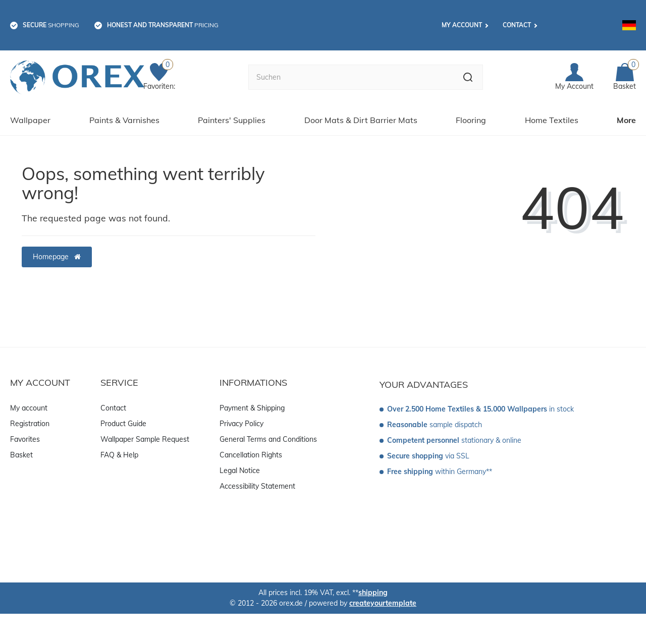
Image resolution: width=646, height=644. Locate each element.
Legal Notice (240, 471)
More (626, 120)
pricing (163, 25)
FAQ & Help (119, 455)
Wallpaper (30, 120)
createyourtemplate (383, 603)
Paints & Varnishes (124, 120)
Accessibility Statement (257, 486)
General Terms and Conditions (268, 439)
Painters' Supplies (232, 120)
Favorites (25, 439)
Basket (21, 455)
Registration (30, 424)
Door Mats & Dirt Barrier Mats (361, 120)
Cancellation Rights (251, 455)
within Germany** (440, 472)
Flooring (471, 120)
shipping (373, 593)
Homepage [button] (57, 257)
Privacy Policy (241, 424)
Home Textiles (552, 120)
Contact (517, 25)
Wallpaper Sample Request (145, 439)
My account (462, 25)
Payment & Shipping (252, 408)
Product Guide (123, 424)
